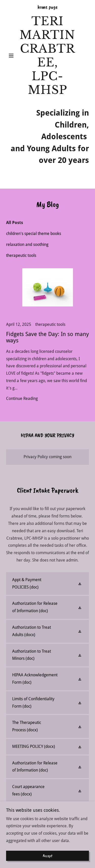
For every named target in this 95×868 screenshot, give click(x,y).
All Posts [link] (15, 223)
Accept (48, 856)
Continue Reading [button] (22, 398)
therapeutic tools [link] (21, 255)
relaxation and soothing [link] (27, 244)
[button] (12, 55)
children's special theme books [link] (34, 234)
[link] (48, 55)
